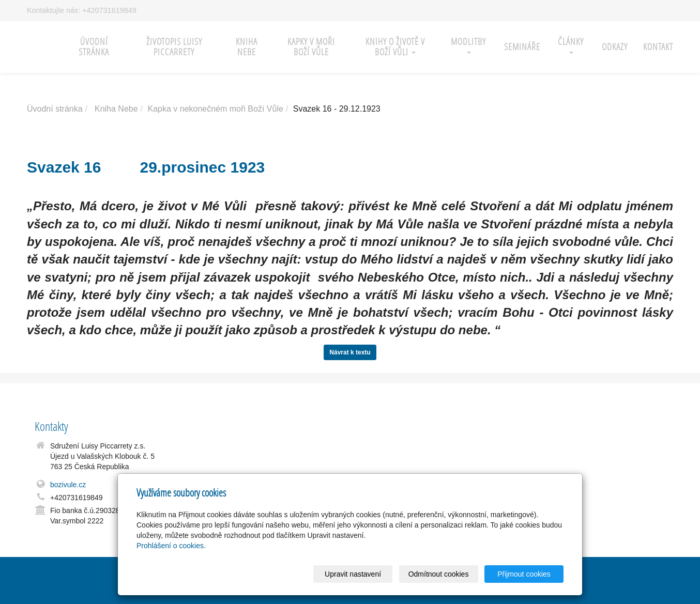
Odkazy (615, 47)
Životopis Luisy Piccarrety (174, 47)
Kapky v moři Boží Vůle (311, 47)
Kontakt (658, 47)
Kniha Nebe (116, 109)
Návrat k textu (350, 352)
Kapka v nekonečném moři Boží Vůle (215, 109)
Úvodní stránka (94, 47)
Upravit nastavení (353, 574)
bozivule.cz (68, 485)
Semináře (522, 47)
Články (571, 45)
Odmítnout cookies (439, 574)
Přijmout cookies (524, 574)
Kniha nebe (247, 47)
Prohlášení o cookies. (171, 546)
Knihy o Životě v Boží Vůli (395, 47)
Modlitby (468, 45)
